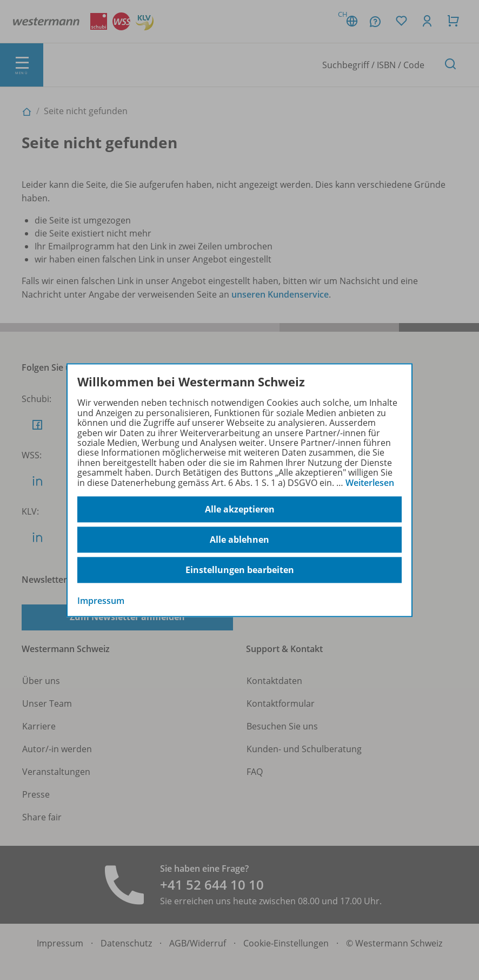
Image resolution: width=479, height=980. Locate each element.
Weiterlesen (370, 483)
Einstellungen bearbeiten (240, 570)
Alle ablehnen (239, 540)
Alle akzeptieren (240, 509)
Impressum (101, 601)
